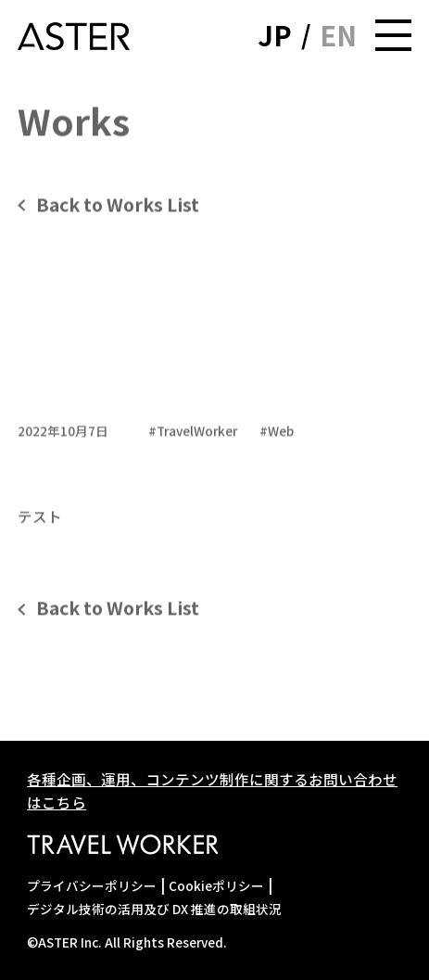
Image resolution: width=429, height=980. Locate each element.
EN (338, 34)
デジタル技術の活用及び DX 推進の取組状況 (154, 909)
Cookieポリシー (216, 885)
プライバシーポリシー (92, 885)
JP (275, 34)
